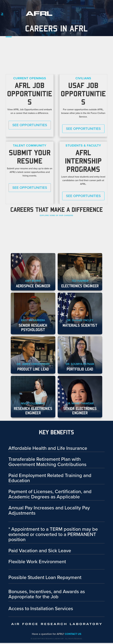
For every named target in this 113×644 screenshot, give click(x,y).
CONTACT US (73, 634)
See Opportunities (30, 125)
